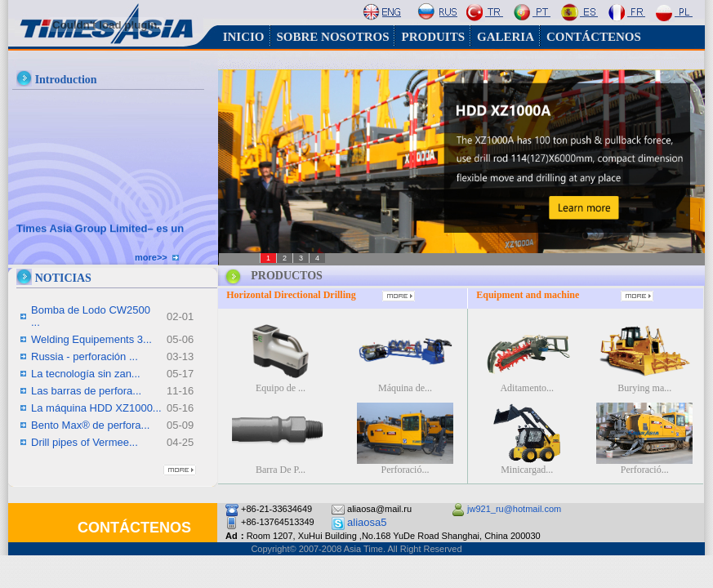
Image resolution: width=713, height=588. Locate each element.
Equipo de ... (281, 388)
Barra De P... (281, 470)
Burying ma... (644, 388)
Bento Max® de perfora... (90, 425)
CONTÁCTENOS (594, 37)
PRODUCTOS (287, 276)
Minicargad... (527, 470)
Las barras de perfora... (86, 391)
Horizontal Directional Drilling (292, 295)
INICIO (244, 37)
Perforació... (405, 470)
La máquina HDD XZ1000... (96, 408)
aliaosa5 (367, 522)
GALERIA (506, 37)
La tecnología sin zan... (86, 374)
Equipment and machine (528, 295)
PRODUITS (433, 37)
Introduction (66, 80)
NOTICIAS (63, 278)
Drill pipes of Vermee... (85, 442)
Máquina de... (405, 388)
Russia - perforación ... (85, 356)
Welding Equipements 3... (91, 339)
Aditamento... (527, 388)
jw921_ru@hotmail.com (514, 509)
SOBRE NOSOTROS (333, 37)
